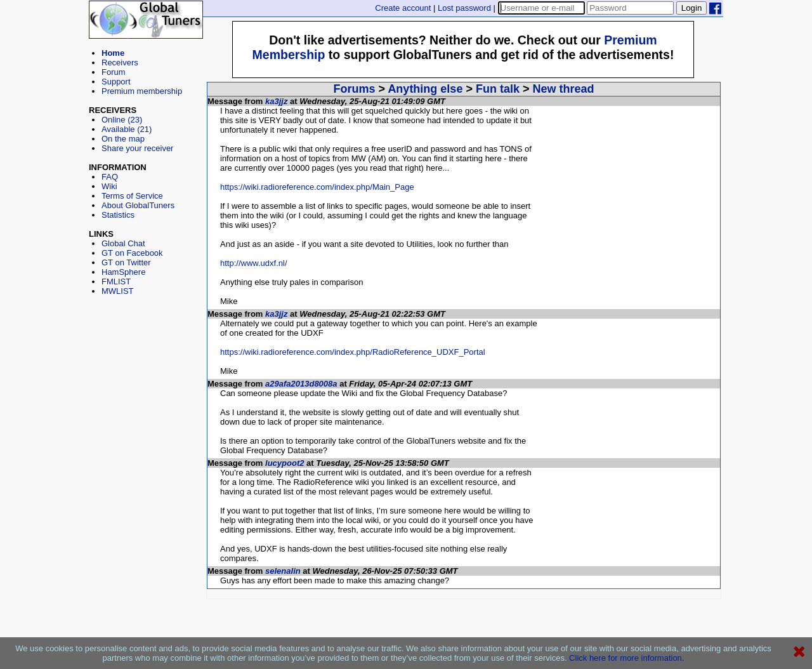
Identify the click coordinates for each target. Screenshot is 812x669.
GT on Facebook (132, 253)
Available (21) (127, 129)
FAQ (110, 177)
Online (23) (122, 120)
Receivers (120, 63)
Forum (114, 72)
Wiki (109, 186)
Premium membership (142, 91)
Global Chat (123, 243)
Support (116, 82)
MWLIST (118, 291)
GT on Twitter (126, 262)
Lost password (464, 8)
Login (692, 8)
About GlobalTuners (138, 205)
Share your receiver (137, 148)
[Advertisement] (146, 353)
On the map (123, 139)
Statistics (118, 215)
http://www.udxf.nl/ (254, 263)
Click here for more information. (626, 658)
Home (113, 53)
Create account (403, 8)
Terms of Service (132, 196)
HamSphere (123, 272)
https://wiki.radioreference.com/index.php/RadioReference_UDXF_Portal (353, 352)
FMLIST (116, 282)
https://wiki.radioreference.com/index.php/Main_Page (317, 187)
